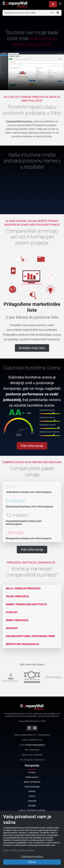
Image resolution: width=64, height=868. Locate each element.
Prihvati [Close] (32, 862)
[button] (53, 4)
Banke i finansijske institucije (26, 604)
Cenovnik (32, 801)
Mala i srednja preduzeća (23, 588)
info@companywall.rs (35, 745)
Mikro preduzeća (17, 620)
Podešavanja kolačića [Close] (32, 856)
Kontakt (32, 806)
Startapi (12, 612)
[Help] (60, 4)
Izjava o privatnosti (32, 782)
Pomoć (32, 796)
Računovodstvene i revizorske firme (30, 636)
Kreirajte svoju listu (32, 348)
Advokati (12, 628)
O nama (32, 772)
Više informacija (32, 446)
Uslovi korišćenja (32, 787)
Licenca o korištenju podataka (32, 810)
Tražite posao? (32, 777)
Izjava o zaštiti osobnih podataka (19, 850)
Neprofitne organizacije (22, 644)
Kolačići (32, 791)
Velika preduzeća (17, 596)
